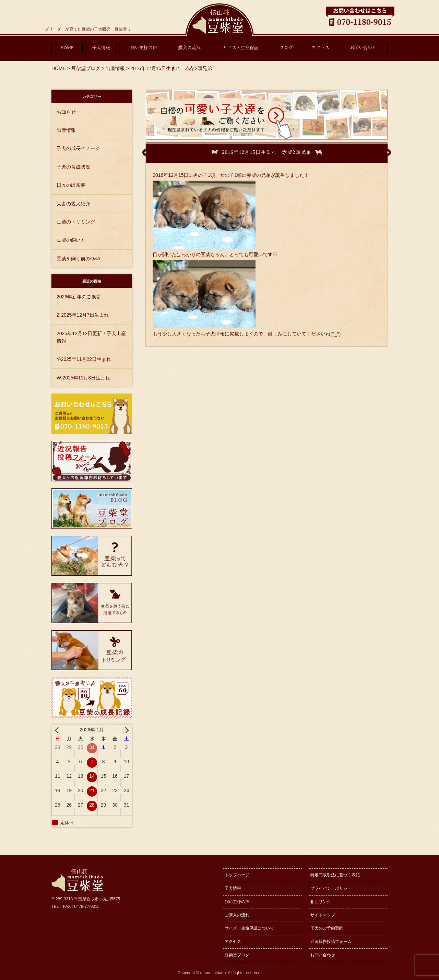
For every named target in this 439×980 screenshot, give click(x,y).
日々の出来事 (71, 185)
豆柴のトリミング (76, 222)
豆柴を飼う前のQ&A (79, 259)
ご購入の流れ (237, 915)
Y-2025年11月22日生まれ (84, 359)
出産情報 (66, 130)
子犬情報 (101, 48)
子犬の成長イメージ (78, 148)
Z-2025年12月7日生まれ (83, 315)
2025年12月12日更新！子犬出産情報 (91, 337)
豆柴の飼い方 (71, 240)
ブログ (286, 48)
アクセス (320, 48)
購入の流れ (189, 48)
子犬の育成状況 (73, 167)
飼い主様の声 (144, 48)
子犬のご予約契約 (327, 928)
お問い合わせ (363, 48)
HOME (67, 48)
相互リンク (321, 902)
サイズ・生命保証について (249, 928)
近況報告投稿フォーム (331, 942)
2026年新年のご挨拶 (79, 297)
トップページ (237, 875)
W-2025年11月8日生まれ (83, 378)
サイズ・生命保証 (241, 48)
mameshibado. (214, 973)
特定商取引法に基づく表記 (335, 875)
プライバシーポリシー (331, 888)
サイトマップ (323, 915)
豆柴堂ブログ (237, 955)
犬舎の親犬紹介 (73, 204)
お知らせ (66, 112)
